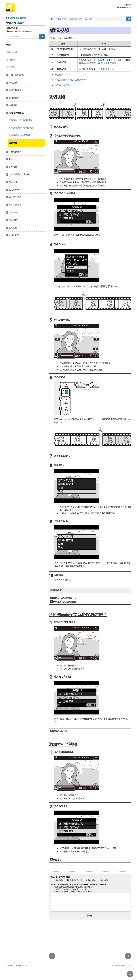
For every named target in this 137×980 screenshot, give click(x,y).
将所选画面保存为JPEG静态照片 (70, 80)
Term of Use (22, 966)
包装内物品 (12, 52)
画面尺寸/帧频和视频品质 (21, 128)
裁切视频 (59, 75)
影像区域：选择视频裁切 (21, 120)
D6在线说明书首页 (17, 18)
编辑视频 (13, 143)
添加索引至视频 (109, 63)
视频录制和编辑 (76, 19)
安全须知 (11, 67)
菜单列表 (11, 60)
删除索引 (105, 69)
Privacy (11, 966)
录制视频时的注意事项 (20, 135)
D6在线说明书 (61, 19)
